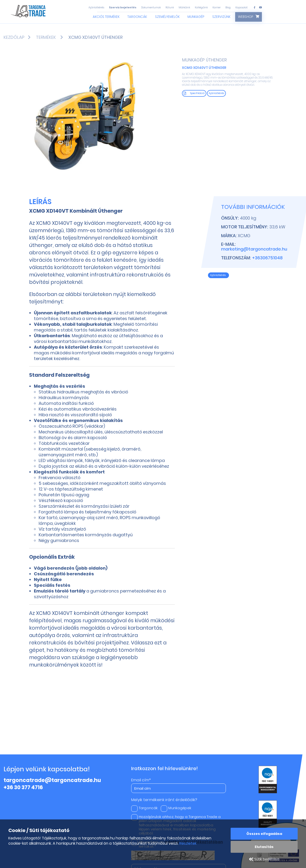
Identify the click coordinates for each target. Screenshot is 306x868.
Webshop (246, 17)
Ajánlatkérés (96, 8)
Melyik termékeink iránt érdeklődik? (164, 800)
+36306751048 (267, 258)
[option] (89, 117)
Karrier (217, 8)
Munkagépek (176, 808)
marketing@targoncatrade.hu (254, 249)
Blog (228, 8)
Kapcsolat (241, 8)
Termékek (46, 37)
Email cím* (141, 780)
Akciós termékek (106, 17)
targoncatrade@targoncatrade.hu (52, 780)
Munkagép (196, 17)
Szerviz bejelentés (123, 8)
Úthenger (216, 60)
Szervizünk (221, 17)
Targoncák (137, 17)
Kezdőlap (14, 37)
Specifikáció (194, 93)
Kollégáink (201, 8)
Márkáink (184, 8)
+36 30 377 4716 (23, 787)
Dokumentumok (151, 8)
